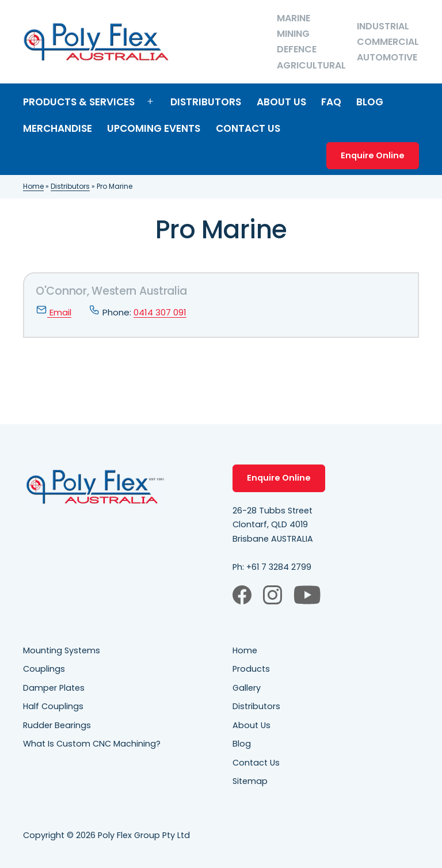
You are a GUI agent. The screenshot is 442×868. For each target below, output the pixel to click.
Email (54, 312)
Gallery (247, 688)
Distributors (206, 102)
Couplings (44, 669)
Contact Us (248, 128)
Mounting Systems (62, 650)
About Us (281, 102)
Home (33, 186)
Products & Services (79, 102)
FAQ (331, 102)
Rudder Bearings (57, 725)
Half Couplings (53, 706)
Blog (370, 102)
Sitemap (250, 781)
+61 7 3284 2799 (279, 567)
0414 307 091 (160, 312)
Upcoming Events (154, 128)
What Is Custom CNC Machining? (92, 744)
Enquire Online (373, 155)
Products (251, 669)
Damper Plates (54, 688)
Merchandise (58, 128)
